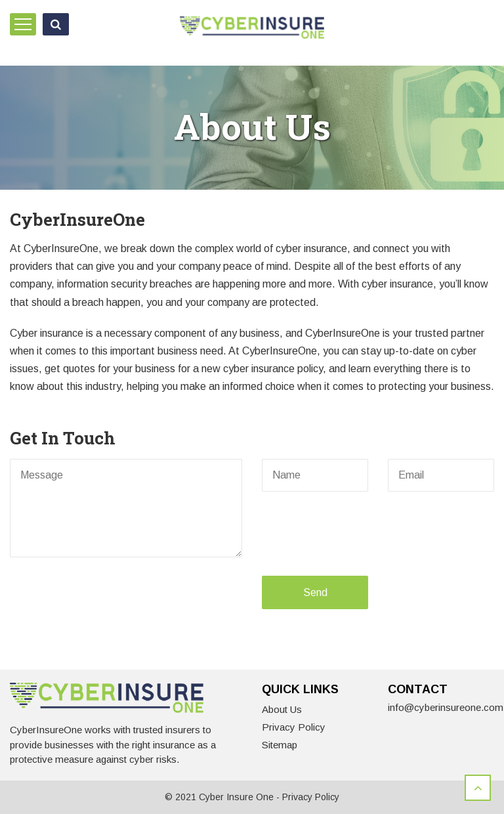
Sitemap (280, 745)
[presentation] (352, 534)
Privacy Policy (294, 727)
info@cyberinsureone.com (446, 707)
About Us (282, 709)
